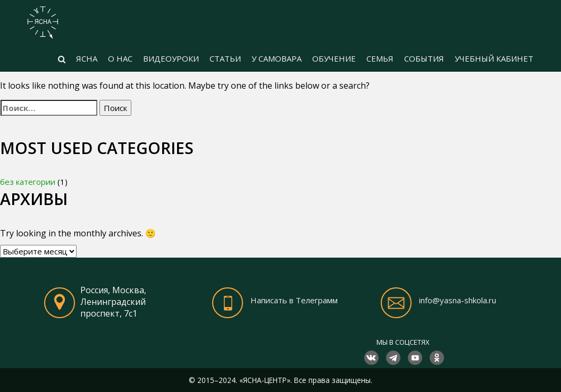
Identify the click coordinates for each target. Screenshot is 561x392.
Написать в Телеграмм (294, 300)
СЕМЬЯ (380, 58)
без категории (28, 182)
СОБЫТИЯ (424, 58)
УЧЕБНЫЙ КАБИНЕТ (494, 58)
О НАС (120, 58)
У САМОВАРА (277, 58)
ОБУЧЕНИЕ (334, 58)
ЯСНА (87, 58)
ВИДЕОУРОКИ (171, 58)
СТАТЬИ (225, 58)
